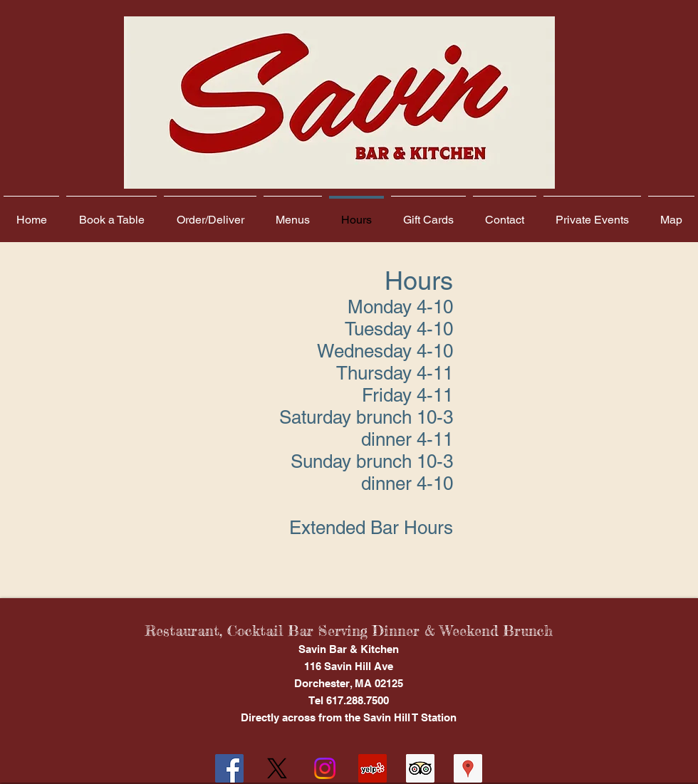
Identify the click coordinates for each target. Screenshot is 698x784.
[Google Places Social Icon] (468, 768)
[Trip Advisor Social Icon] (420, 768)
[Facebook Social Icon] (229, 768)
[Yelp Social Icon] (373, 768)
